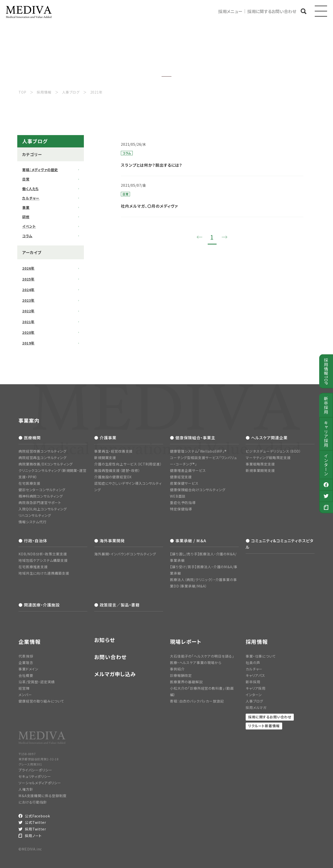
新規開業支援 (105, 458)
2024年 (28, 290)
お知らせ (105, 640)
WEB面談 (178, 496)
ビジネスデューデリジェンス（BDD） (273, 451)
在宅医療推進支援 (33, 567)
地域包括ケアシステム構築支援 (43, 560)
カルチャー (31, 198)
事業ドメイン (28, 669)
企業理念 (26, 663)
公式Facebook (37, 816)
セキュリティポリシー (35, 776)
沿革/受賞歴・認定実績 (37, 682)
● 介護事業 (105, 438)
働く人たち (30, 189)
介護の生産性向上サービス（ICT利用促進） (128, 464)
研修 (26, 217)
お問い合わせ (111, 657)
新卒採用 (326, 405)
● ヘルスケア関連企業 (267, 438)
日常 (26, 179)
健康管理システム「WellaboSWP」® (198, 451)
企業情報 (29, 642)
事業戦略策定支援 (260, 464)
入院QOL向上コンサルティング (43, 509)
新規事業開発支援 (260, 470)
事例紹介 (177, 669)
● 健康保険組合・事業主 (193, 438)
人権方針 (26, 789)
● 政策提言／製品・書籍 (117, 605)
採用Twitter (36, 829)
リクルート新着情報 (264, 726)
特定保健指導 (181, 509)
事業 (26, 207)
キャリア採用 (326, 434)
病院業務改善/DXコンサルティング (46, 464)
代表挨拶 (26, 656)
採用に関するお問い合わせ (272, 11)
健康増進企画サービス (188, 470)
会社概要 (26, 675)
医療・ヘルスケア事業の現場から (196, 663)
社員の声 (253, 663)
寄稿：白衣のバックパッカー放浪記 (197, 701)
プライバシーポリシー (35, 770)
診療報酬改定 (181, 675)
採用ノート (33, 836)
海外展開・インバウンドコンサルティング (125, 554)
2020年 (28, 332)
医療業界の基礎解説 (186, 682)
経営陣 (24, 688)
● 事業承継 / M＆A (188, 541)
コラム (27, 236)
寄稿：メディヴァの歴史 (40, 170)
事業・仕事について (261, 656)
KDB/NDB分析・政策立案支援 (43, 554)
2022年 (28, 311)
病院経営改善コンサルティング (43, 451)
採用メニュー (230, 11)
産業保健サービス (184, 483)
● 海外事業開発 (110, 541)
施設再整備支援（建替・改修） (117, 470)
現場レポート (186, 642)
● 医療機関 (30, 438)
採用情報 (257, 642)
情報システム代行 (33, 522)
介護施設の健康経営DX (113, 477)
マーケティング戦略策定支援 (268, 458)
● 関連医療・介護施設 (39, 605)
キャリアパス (255, 675)
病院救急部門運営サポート (40, 503)
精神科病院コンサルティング (41, 496)
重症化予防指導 (183, 503)
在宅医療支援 (29, 483)
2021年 (28, 322)
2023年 (28, 300)
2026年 (28, 268)
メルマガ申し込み (115, 674)
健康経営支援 (181, 477)
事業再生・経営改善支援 (113, 451)
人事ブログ (254, 701)
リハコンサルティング (35, 515)
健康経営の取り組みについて (41, 701)
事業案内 (29, 420)
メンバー (25, 695)
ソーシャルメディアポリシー (40, 783)
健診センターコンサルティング (42, 490)
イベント (29, 226)
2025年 (28, 279)
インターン (326, 465)
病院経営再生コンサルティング (43, 458)
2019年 (28, 343)
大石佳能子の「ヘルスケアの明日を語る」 (202, 656)
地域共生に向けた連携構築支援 (44, 573)
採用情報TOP (326, 371)
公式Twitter (36, 822)
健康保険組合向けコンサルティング (198, 490)
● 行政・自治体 (33, 541)
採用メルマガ (256, 707)
